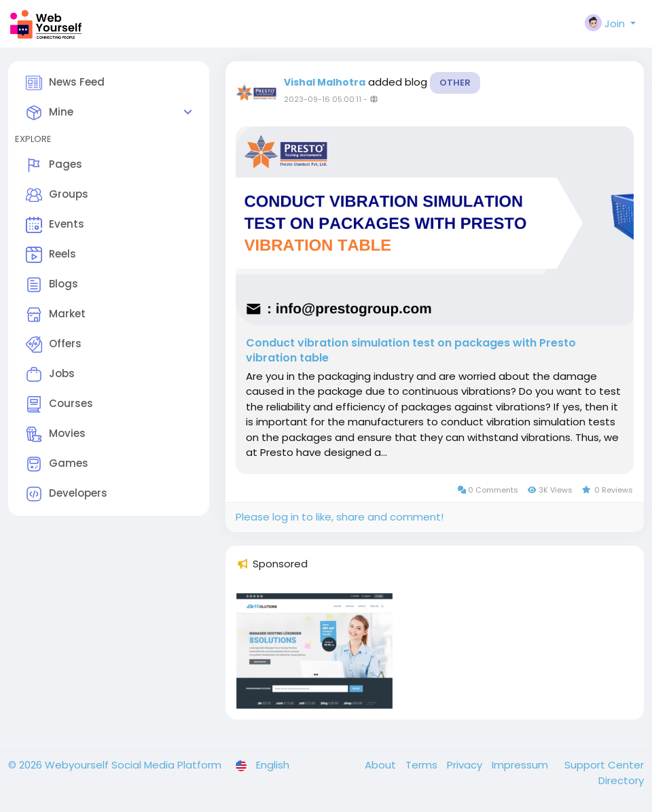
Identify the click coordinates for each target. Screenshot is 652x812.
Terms (423, 765)
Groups (57, 195)
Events (55, 225)
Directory (621, 780)
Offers (54, 345)
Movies (56, 434)
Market (56, 315)
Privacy (466, 765)
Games (57, 464)
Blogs (52, 285)
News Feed (65, 83)
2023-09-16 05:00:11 (323, 99)
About (382, 765)
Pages (54, 165)
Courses (59, 404)
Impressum (521, 765)
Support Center (604, 765)
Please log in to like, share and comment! (340, 517)
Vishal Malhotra (325, 82)
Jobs (50, 374)
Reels (51, 255)
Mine (50, 113)
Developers (67, 494)
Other (455, 83)
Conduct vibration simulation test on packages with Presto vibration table (411, 351)
